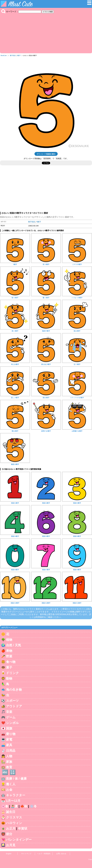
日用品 (11, 751)
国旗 (9, 728)
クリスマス (14, 817)
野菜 (9, 656)
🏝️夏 (14, 806)
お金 (9, 790)
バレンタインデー (19, 840)
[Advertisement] (46, 33)
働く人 (11, 784)
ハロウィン (14, 823)
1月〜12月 (13, 801)
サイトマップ (26, 854)
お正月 (11, 828)
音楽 (9, 712)
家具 (9, 745)
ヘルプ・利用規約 (44, 854)
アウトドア (14, 706)
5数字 (19, 55)
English (9, 854)
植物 (9, 640)
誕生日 (11, 812)
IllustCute (4, 55)
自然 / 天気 (14, 645)
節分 (9, 834)
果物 (9, 651)
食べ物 (11, 662)
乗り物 (11, 734)
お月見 (11, 845)
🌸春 (5, 806)
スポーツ (12, 701)
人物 (9, 756)
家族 (9, 762)
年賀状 (23, 828)
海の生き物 (14, 690)
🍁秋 (24, 806)
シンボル (12, 723)
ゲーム (11, 717)
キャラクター (16, 795)
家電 (9, 739)
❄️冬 (33, 806)
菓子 (9, 667)
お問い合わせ (61, 854)
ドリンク (12, 673)
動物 (9, 678)
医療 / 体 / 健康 (16, 779)
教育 (9, 767)
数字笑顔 (13, 55)
